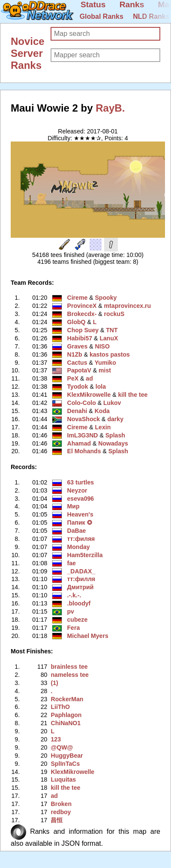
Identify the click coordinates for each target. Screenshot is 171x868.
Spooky (106, 298)
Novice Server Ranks (28, 53)
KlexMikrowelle (89, 395)
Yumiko (105, 363)
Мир (73, 506)
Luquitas (63, 779)
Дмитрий (81, 587)
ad (89, 378)
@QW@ (62, 747)
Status (93, 4)
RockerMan (67, 699)
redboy (61, 812)
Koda (102, 411)
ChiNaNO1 (66, 723)
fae (72, 563)
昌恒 (57, 820)
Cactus (77, 363)
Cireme (78, 298)
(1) (54, 683)
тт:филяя (81, 539)
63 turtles (81, 482)
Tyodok (78, 387)
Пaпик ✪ (80, 523)
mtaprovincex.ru (128, 306)
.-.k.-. (74, 595)
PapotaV (79, 370)
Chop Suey (83, 330)
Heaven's (80, 514)
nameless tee (69, 675)
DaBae (77, 531)
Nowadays (113, 443)
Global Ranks (102, 16)
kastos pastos (110, 354)
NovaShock (84, 419)
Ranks (132, 4)
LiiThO (60, 707)
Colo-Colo (82, 403)
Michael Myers (88, 636)
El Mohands (84, 451)
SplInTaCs (65, 764)
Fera (74, 628)
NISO (102, 346)
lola (101, 387)
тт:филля (81, 579)
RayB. (110, 108)
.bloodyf (79, 603)
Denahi (77, 411)
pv (71, 611)
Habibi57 (80, 338)
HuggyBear (67, 756)
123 (56, 739)
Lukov (112, 403)
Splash (115, 435)
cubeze (78, 620)
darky (115, 419)
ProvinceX (82, 306)
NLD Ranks (151, 16)
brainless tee (69, 667)
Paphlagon (66, 715)
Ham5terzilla (85, 555)
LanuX (109, 338)
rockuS (114, 314)
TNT (112, 330)
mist (105, 370)
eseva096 (81, 499)
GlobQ (76, 322)
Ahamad (79, 443)
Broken (61, 804)
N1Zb (75, 354)
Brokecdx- (82, 314)
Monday (79, 547)
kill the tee (133, 395)
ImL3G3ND (83, 435)
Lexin (103, 427)
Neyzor (77, 490)
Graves (78, 346)
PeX (73, 378)
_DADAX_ (81, 571)
